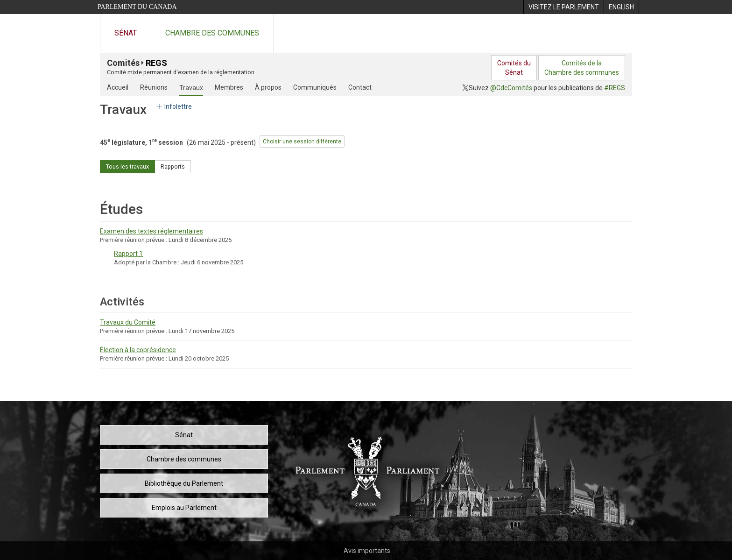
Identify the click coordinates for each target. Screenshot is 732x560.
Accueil (118, 87)
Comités (123, 63)
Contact (360, 87)
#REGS (615, 88)
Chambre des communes (212, 33)
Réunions (154, 87)
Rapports (173, 167)
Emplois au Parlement (184, 508)
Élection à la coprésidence (138, 350)
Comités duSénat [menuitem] (514, 68)
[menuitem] (563, 7)
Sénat (126, 33)
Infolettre (173, 106)
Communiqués (315, 87)
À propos (268, 87)
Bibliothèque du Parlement (184, 483)
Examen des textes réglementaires (151, 231)
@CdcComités (511, 88)
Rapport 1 (128, 254)
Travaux (191, 88)
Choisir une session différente (302, 142)
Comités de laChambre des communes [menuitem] (582, 68)
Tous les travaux (127, 167)
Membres (229, 87)
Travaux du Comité (128, 322)
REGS (156, 63)
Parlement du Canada (137, 7)
